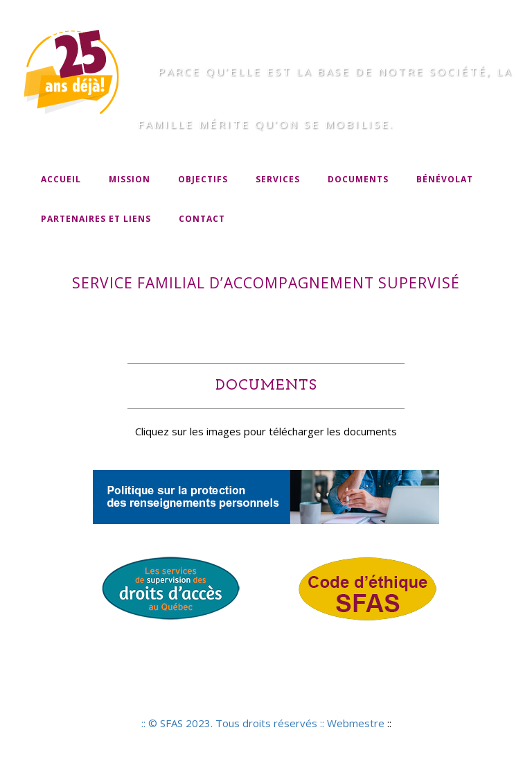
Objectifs (203, 179)
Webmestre (356, 723)
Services (278, 179)
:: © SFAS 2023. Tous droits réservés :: (234, 723)
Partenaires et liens (96, 219)
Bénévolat (445, 179)
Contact (202, 219)
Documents (358, 179)
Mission (130, 179)
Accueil (61, 179)
